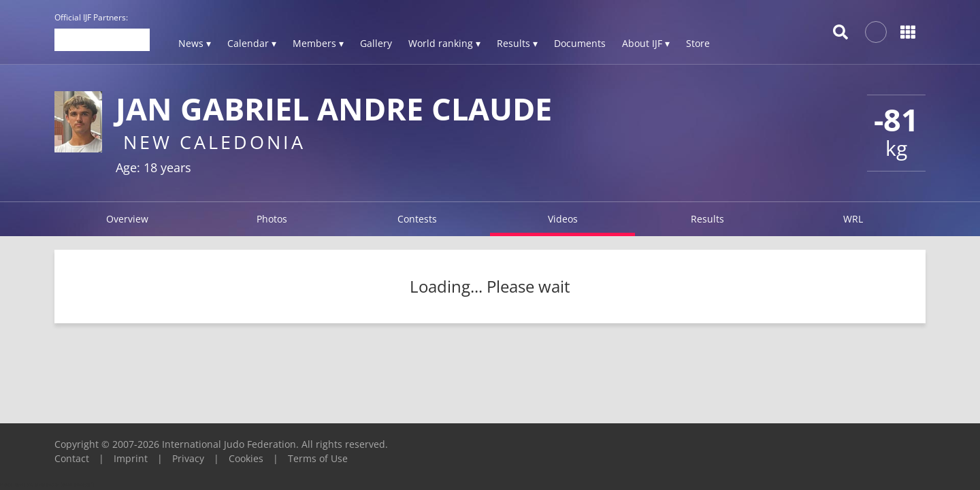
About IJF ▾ (646, 43)
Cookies (246, 458)
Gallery (376, 43)
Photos (272, 219)
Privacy (188, 458)
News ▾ (195, 43)
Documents (580, 43)
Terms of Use (318, 458)
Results (707, 219)
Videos (563, 219)
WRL (853, 219)
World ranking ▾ (444, 43)
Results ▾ (517, 43)
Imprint (131, 458)
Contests (417, 219)
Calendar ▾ (252, 43)
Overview (127, 219)
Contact (72, 458)
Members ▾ (318, 43)
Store (698, 43)
